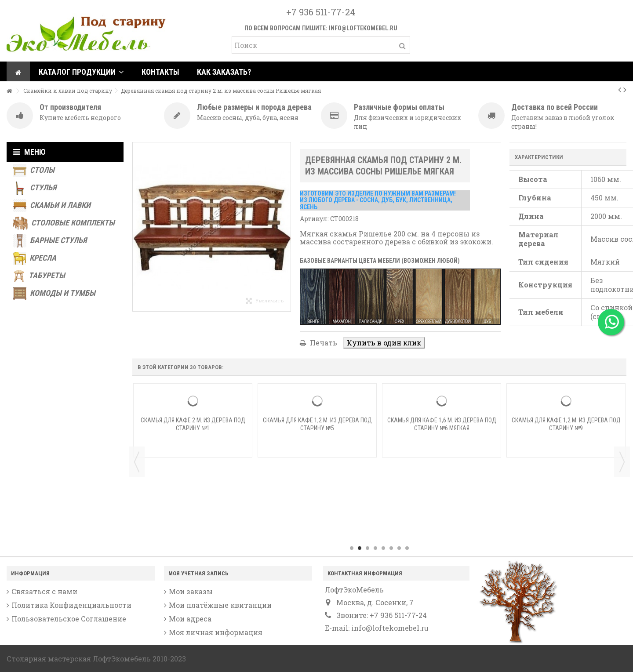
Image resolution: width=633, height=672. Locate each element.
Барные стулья (50, 241)
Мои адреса (190, 619)
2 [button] (360, 548)
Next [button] (622, 462)
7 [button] (399, 548)
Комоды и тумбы (54, 294)
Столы (34, 171)
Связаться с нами (44, 592)
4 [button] (375, 548)
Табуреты (39, 276)
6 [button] (391, 548)
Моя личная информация (216, 632)
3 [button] (367, 548)
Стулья (35, 188)
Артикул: (314, 219)
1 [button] (352, 548)
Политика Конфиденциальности (71, 605)
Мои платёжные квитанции (220, 605)
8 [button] (407, 548)
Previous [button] (137, 462)
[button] (81, 71)
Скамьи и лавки (52, 206)
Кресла (35, 258)
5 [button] (383, 548)
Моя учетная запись (198, 573)
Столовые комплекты (64, 223)
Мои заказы (191, 592)
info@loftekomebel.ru (363, 28)
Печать (323, 343)
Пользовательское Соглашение (69, 619)
